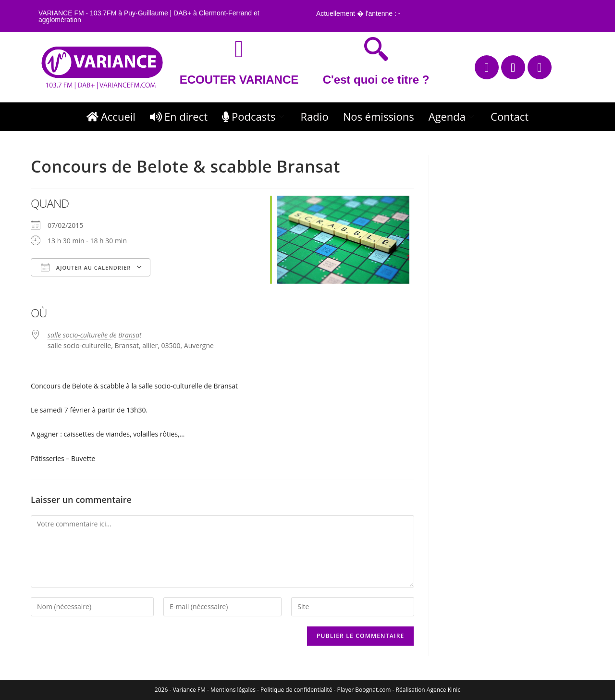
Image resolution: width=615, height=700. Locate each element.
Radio (315, 116)
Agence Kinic (443, 690)
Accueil (111, 116)
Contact (510, 116)
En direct (179, 116)
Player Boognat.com (364, 690)
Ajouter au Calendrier (86, 267)
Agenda (452, 116)
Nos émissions (379, 116)
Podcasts (254, 116)
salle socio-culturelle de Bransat (95, 335)
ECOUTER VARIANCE (239, 80)
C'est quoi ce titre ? (376, 80)
